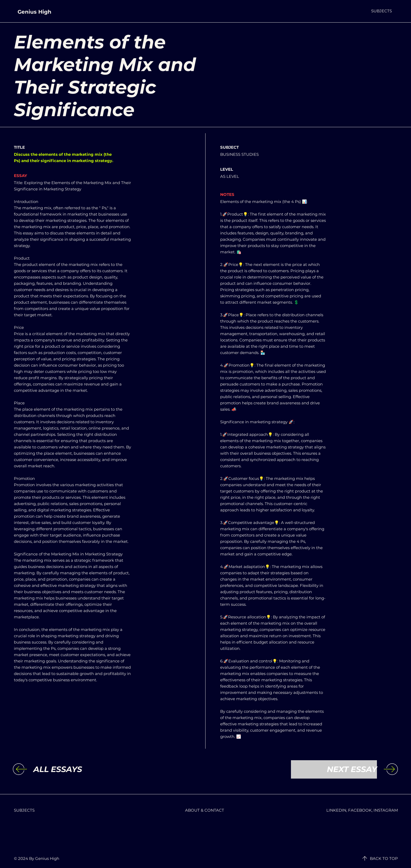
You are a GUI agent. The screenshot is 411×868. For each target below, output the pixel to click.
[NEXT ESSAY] (334, 769)
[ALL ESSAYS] (76, 769)
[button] (382, 11)
